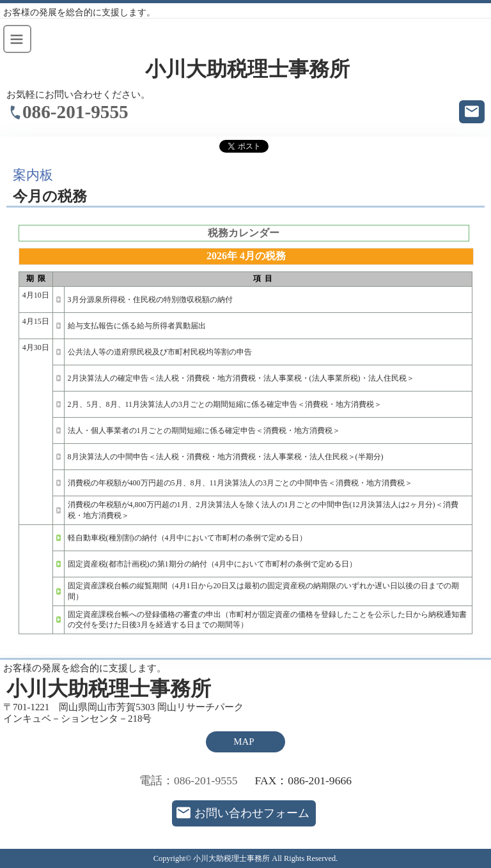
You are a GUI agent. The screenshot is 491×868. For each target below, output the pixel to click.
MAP (244, 742)
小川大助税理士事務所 (247, 69)
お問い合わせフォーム (252, 813)
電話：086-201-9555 (189, 780)
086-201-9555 (75, 112)
